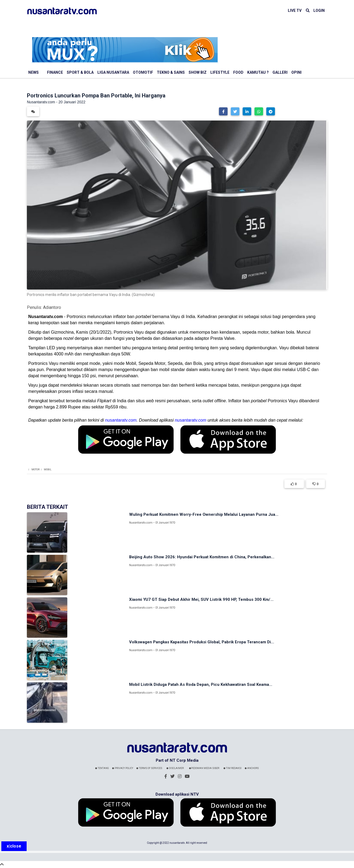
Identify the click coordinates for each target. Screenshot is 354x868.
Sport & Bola (80, 72)
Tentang (102, 768)
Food (238, 72)
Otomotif (143, 72)
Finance (55, 72)
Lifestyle (220, 72)
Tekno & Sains (171, 72)
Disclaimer (175, 768)
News (33, 72)
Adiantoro (52, 307)
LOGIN (319, 10)
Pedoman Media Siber (204, 768)
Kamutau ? (258, 72)
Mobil (48, 470)
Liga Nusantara (113, 72)
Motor (36, 470)
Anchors (252, 768)
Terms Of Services (149, 768)
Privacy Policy (123, 768)
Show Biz (198, 72)
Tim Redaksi (233, 768)
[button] (223, 111)
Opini (296, 72)
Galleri (280, 72)
